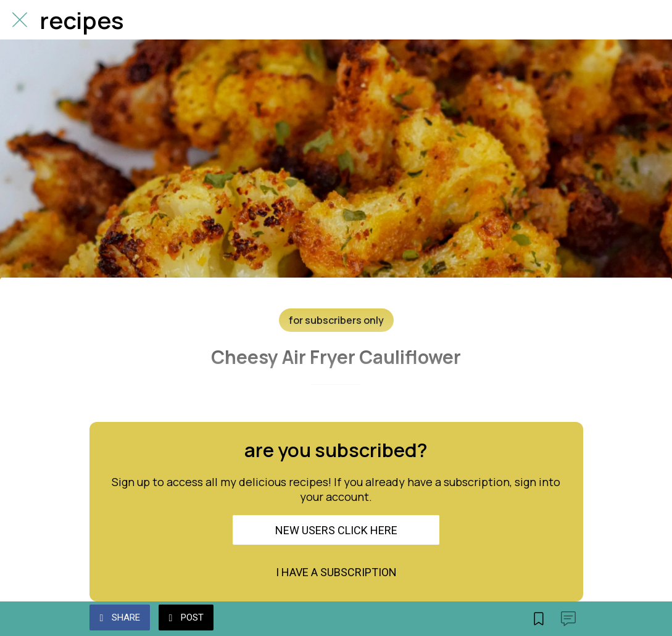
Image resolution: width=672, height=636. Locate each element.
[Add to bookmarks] (539, 619)
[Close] (20, 20)
